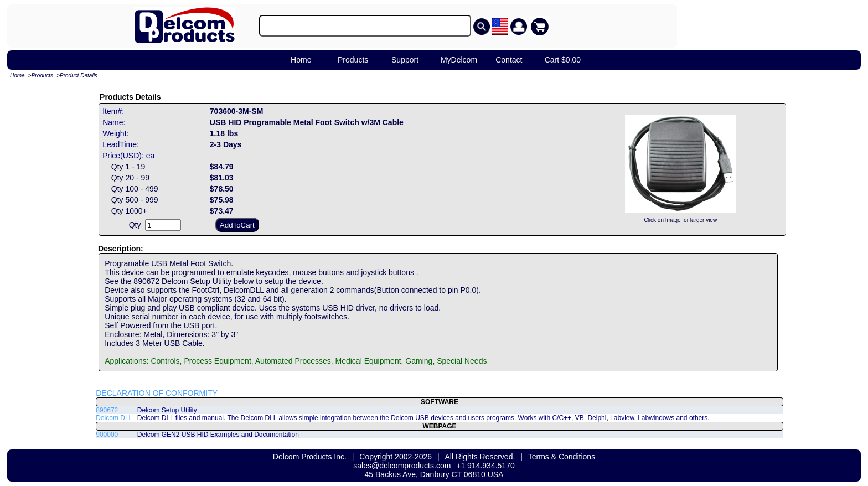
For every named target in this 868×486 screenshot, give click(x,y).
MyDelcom (459, 60)
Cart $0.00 (563, 60)
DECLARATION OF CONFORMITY (157, 393)
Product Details (79, 76)
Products (353, 60)
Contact (509, 60)
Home (301, 60)
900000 (107, 435)
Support (405, 60)
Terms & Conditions (562, 457)
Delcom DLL (114, 418)
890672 (107, 410)
